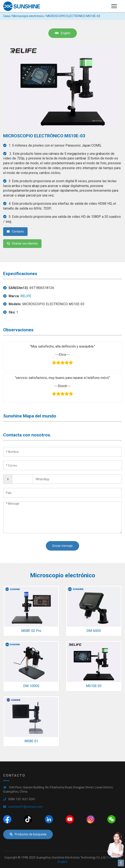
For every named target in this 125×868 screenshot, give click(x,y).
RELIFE (26, 296)
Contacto (15, 231)
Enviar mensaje (63, 546)
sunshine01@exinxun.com (26, 807)
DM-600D (94, 631)
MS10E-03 (94, 686)
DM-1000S (31, 686)
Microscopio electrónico (28, 16)
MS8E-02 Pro (31, 631)
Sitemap (114, 857)
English (63, 33)
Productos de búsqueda (28, 834)
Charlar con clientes (22, 243)
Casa (7, 16)
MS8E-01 (31, 741)
